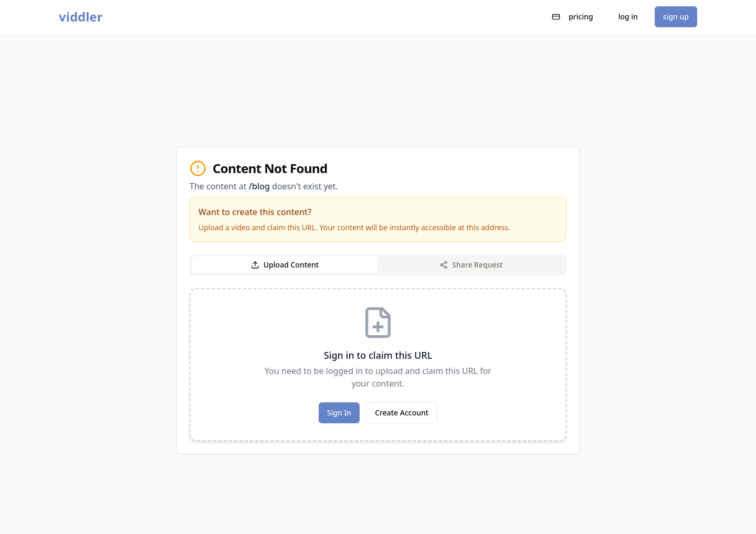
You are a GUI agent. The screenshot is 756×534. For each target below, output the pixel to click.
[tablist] (378, 265)
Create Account (402, 413)
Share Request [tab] (471, 265)
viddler (81, 17)
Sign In (339, 413)
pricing (573, 17)
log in (628, 17)
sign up (676, 17)
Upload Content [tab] (285, 265)
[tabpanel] (378, 365)
